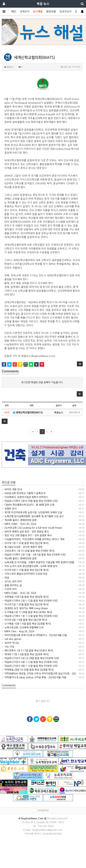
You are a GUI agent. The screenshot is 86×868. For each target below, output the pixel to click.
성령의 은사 (9, 509)
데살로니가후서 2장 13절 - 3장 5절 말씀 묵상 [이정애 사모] (34, 555)
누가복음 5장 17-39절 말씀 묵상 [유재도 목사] (27, 612)
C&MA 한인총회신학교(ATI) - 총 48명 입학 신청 (28, 505)
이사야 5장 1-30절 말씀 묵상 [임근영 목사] (25, 605)
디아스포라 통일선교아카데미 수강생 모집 (25, 574)
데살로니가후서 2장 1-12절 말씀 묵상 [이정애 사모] (30, 601)
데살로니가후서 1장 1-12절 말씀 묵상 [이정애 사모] (30, 616)
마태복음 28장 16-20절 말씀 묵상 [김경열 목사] (28, 670)
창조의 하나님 (10, 643)
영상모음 (51, 11)
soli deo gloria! (12, 639)
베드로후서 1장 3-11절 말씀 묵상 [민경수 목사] (27, 651)
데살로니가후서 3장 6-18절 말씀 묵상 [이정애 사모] (30, 501)
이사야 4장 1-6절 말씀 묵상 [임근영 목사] (24, 620)
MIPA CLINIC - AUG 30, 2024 (19, 524)
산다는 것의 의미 (12, 582)
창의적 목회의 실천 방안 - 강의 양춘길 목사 (25, 532)
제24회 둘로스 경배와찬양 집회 (19, 520)
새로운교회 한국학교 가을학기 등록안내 (23, 493)
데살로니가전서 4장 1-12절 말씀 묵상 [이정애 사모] (30, 662)
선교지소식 (65, 11)
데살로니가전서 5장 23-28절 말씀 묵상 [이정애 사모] (30, 658)
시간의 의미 (9, 589)
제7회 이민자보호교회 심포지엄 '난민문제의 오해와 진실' (32, 512)
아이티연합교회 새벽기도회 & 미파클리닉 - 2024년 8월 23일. (35, 635)
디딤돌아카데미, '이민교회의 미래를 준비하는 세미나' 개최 (33, 539)
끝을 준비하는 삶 (12, 585)
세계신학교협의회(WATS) (28, 413)
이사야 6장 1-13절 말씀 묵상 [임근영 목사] (25, 570)
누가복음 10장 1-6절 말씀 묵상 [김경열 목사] (26, 624)
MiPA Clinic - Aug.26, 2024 (18, 631)
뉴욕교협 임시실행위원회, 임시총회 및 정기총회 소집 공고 (33, 516)
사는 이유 (8, 647)
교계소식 (25, 11)
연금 (5, 578)
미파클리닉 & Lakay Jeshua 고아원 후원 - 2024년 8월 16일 (34, 677)
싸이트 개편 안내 (12, 489)
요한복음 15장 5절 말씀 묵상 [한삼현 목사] (25, 597)
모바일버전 (43, 810)
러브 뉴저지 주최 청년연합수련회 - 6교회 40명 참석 (30, 566)
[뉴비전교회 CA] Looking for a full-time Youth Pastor (32, 528)
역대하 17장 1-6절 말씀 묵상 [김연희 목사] (25, 654)
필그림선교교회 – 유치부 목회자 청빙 (22, 547)
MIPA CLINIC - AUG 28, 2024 (19, 593)
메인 (14, 11)
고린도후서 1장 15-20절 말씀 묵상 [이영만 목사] (28, 551)
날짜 (74, 406)
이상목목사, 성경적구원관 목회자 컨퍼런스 (25, 497)
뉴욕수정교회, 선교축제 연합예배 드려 (23, 628)
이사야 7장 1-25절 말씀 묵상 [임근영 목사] (25, 543)
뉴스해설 (38, 11)
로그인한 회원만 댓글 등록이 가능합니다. (42, 382)
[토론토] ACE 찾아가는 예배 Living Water (25, 608)
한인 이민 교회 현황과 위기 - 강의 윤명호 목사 (27, 535)
